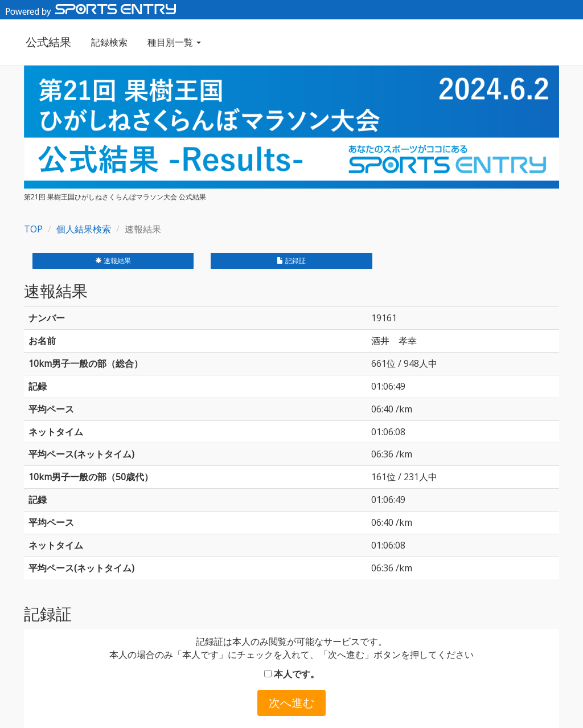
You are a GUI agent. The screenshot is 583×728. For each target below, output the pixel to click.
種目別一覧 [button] (173, 42)
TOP (33, 229)
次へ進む (291, 703)
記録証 (291, 261)
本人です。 (292, 674)
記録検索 (108, 42)
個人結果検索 (84, 229)
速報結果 (113, 261)
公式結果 (47, 42)
